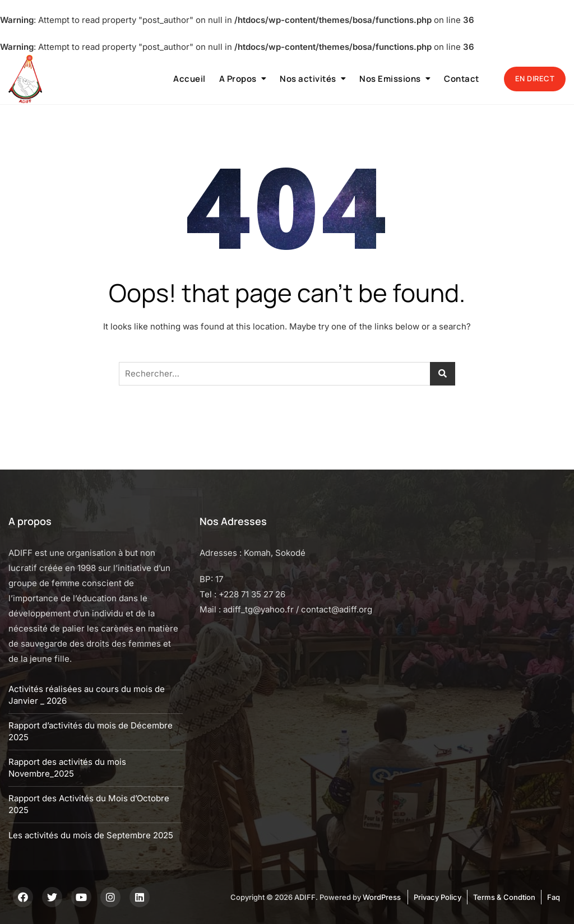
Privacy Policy (438, 897)
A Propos (238, 79)
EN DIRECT (535, 78)
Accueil (189, 79)
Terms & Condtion (504, 897)
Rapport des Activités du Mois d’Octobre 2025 (89, 804)
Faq (554, 897)
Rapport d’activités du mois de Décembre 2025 (91, 731)
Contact (462, 79)
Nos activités (308, 79)
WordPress (382, 897)
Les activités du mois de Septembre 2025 (91, 835)
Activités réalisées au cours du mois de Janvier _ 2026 (87, 695)
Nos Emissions (390, 79)
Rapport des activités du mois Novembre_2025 (67, 768)
